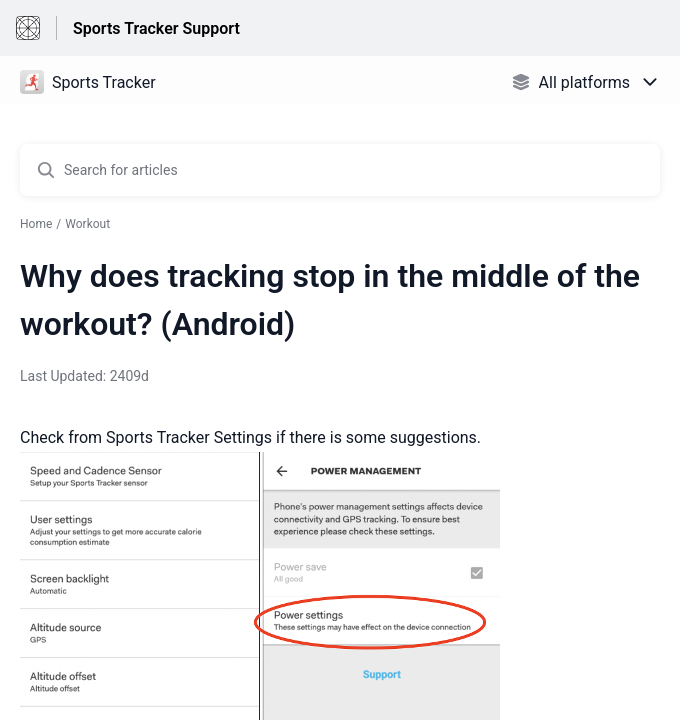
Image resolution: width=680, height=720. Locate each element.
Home (36, 224)
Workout (87, 224)
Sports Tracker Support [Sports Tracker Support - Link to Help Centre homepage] (156, 28)
